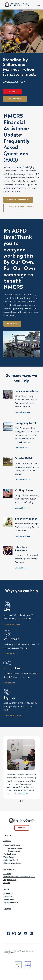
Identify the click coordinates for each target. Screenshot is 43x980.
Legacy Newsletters (11, 903)
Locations (8, 836)
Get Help (12, 91)
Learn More (11, 654)
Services (7, 841)
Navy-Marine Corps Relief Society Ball (19, 877)
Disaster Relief (14, 851)
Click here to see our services (21, 208)
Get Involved (9, 870)
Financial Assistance (12, 845)
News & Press (9, 900)
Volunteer (7, 874)
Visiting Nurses (10, 854)
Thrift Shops (9, 857)
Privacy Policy (9, 953)
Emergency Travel (15, 848)
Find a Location (15, 99)
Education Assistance (12, 863)
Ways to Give (12, 625)
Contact (7, 909)
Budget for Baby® (11, 860)
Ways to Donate (10, 880)
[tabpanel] (21, 767)
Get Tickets (11, 683)
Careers (7, 883)
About (6, 889)
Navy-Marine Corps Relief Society (17, 5)
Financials (8, 897)
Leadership (8, 894)
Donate (22, 828)
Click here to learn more (18, 200)
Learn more (12, 324)
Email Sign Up (12, 716)
